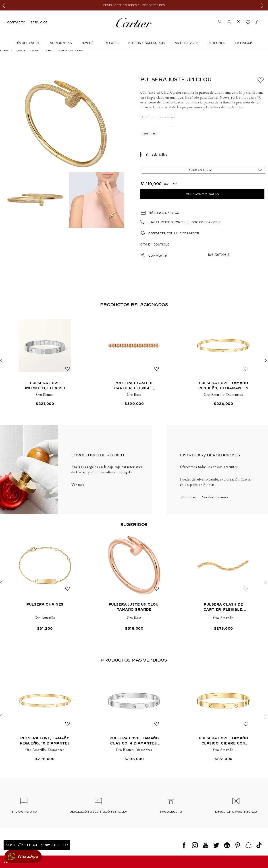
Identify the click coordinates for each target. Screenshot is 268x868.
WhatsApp (28, 857)
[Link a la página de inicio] (4, 50)
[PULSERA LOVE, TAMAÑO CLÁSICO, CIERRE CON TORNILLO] (223, 716)
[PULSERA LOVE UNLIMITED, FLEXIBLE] (45, 361)
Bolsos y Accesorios (147, 43)
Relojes (112, 43)
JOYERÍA (88, 43)
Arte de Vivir (186, 43)
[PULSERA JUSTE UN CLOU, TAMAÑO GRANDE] (134, 583)
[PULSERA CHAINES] (45, 583)
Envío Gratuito (24, 812)
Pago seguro (171, 812)
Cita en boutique (155, 245)
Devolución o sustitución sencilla (98, 812)
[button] (220, 22)
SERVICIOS (39, 23)
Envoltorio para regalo (236, 812)
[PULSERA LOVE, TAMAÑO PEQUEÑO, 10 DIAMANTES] (223, 361)
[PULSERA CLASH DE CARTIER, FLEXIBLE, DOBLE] (223, 583)
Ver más (78, 485)
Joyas (18, 50)
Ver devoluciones (215, 497)
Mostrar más (202, 133)
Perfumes (216, 43)
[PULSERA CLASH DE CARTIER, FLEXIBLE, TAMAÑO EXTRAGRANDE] (134, 361)
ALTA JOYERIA (61, 43)
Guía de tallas (157, 155)
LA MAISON (244, 43)
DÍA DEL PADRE (28, 43)
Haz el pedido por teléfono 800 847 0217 (185, 222)
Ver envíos (188, 497)
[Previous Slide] (5, 5)
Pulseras (33, 50)
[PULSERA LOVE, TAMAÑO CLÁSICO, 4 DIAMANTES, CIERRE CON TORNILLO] (134, 716)
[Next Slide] (263, 5)
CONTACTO (16, 23)
